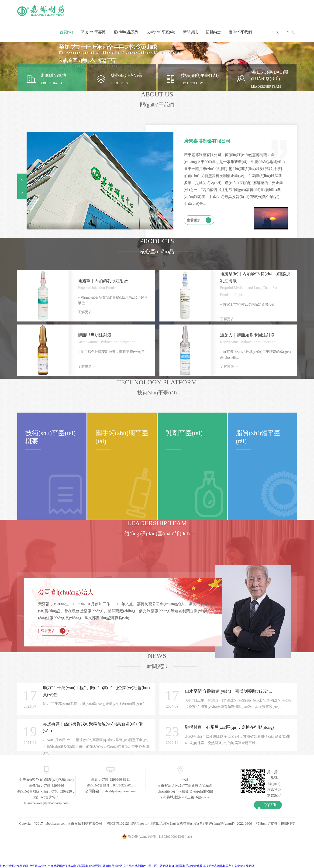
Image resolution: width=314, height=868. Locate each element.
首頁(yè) (66, 32)
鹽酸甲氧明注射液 (95, 335)
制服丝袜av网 (114, 866)
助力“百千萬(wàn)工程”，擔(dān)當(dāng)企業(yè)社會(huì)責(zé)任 (96, 691)
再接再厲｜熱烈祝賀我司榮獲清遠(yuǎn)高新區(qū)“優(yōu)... (93, 727)
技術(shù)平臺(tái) (161, 32)
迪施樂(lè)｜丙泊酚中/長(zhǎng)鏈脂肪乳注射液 (255, 277)
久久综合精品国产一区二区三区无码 (146, 866)
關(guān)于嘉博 (93, 32)
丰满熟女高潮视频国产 (217, 866)
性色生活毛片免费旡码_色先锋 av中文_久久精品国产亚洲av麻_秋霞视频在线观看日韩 (53, 866)
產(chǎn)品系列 (126, 32)
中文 (276, 32)
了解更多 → (87, 312)
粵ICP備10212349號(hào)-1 (127, 824)
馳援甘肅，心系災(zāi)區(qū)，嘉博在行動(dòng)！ (229, 727)
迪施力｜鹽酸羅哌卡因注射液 (247, 335)
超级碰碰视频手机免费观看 (186, 866)
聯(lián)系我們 (240, 32)
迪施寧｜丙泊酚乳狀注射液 (103, 281)
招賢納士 (213, 32)
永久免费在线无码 (243, 866)
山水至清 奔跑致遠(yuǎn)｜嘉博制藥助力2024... (229, 691)
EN (287, 32)
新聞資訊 (190, 32)
